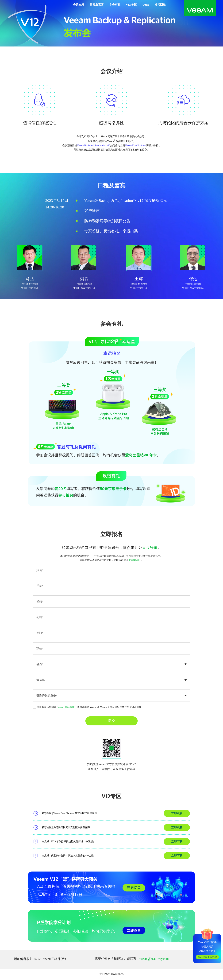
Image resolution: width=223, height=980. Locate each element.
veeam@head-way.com (154, 959)
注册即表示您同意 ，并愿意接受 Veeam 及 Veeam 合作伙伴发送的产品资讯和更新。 (89, 707)
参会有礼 (115, 5)
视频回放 (160, 5)
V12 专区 (132, 5)
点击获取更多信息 (207, 957)
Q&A (146, 5)
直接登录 (150, 548)
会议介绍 (79, 5)
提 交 (112, 721)
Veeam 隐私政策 (66, 707)
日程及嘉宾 (97, 5)
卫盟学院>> (135, 560)
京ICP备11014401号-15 (111, 974)
